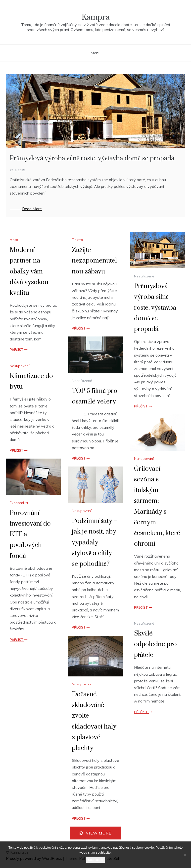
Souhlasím (95, 860)
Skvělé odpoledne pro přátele (155, 644)
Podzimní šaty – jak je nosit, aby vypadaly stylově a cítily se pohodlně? (95, 542)
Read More (32, 209)
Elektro (77, 240)
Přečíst (19, 350)
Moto (14, 240)
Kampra (96, 17)
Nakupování (20, 366)
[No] (185, 855)
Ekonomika (19, 503)
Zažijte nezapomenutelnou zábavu (94, 261)
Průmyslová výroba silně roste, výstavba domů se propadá (92, 158)
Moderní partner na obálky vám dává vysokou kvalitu (29, 271)
